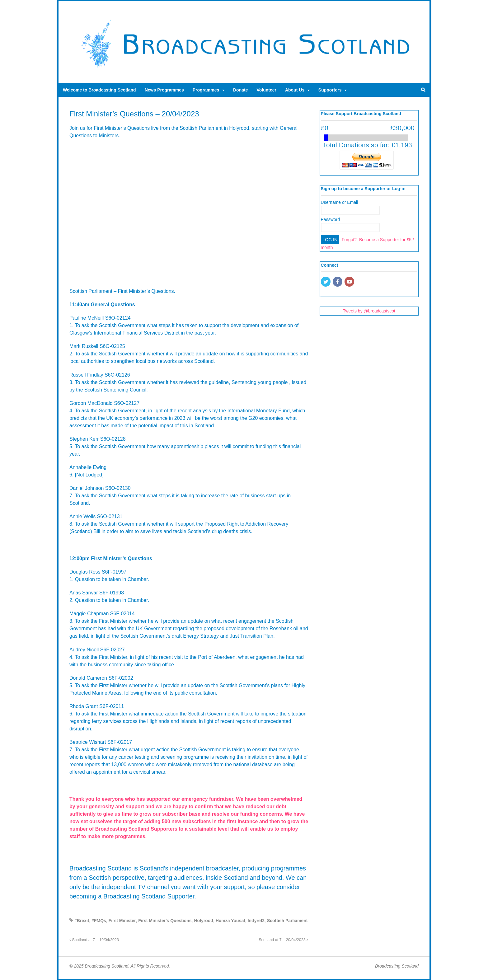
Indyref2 (256, 921)
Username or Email (340, 202)
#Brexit (82, 921)
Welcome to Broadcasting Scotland (99, 90)
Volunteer (266, 90)
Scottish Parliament (287, 921)
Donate (240, 90)
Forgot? (349, 240)
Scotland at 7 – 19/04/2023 (94, 940)
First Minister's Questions (165, 921)
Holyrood (203, 921)
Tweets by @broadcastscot (369, 311)
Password (330, 219)
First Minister (122, 921)
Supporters (330, 90)
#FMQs (99, 921)
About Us (295, 90)
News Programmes (164, 90)
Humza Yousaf (230, 921)
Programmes (206, 90)
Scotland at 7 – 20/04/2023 (283, 940)
